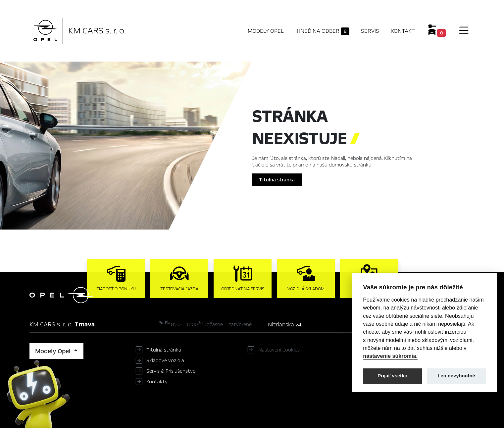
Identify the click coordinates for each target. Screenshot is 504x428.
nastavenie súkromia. (390, 356)
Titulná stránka (277, 180)
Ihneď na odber (322, 31)
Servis (370, 31)
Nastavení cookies (279, 350)
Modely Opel (266, 31)
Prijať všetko (392, 376)
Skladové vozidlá (165, 360)
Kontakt (403, 31)
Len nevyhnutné (456, 376)
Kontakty (157, 382)
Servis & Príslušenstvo (171, 371)
